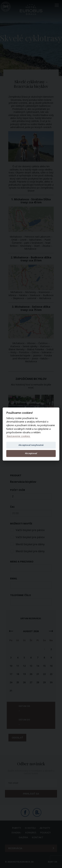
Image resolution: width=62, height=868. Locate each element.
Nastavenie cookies (18, 436)
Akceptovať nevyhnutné (31, 445)
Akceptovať (31, 453)
